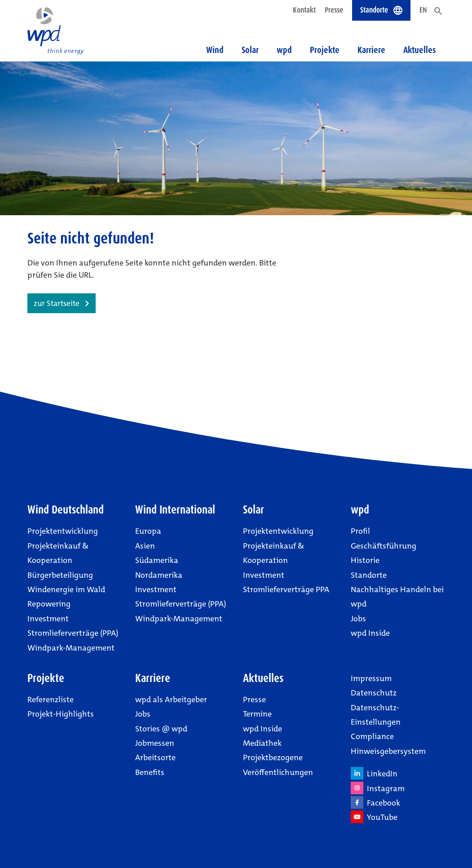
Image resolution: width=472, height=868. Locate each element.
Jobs (358, 619)
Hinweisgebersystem (388, 751)
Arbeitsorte (155, 757)
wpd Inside (370, 633)
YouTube (374, 817)
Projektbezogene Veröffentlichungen (278, 765)
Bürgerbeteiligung (60, 575)
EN (423, 10)
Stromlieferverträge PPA (286, 589)
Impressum (371, 678)
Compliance (372, 736)
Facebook (375, 802)
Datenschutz (374, 693)
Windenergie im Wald (66, 589)
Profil (360, 531)
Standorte (369, 575)
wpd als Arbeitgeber (171, 700)
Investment (48, 619)
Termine (257, 714)
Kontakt (304, 10)
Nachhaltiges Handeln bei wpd (397, 597)
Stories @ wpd (161, 729)
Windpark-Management (71, 648)
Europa (148, 531)
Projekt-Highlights (61, 714)
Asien (145, 546)
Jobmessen (155, 743)
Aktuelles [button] (420, 50)
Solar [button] (250, 50)
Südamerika (157, 560)
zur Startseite (57, 303)
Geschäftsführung (384, 546)
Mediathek (262, 743)
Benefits (150, 772)
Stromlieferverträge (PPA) (73, 633)
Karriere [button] (371, 50)
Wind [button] (215, 50)
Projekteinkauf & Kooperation (58, 553)
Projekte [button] (325, 50)
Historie (365, 560)
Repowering (49, 604)
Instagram (378, 788)
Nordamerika (159, 575)
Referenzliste (51, 700)
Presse (334, 10)
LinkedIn (374, 773)
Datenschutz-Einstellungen (376, 715)
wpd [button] (284, 50)
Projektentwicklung (63, 531)
